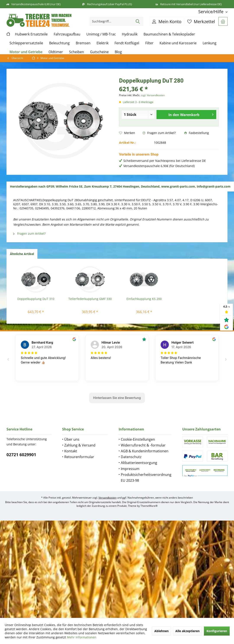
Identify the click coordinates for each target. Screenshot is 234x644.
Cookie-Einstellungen (138, 439)
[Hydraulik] (130, 34)
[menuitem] (211, 12)
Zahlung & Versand (80, 445)
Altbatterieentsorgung (139, 463)
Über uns (72, 439)
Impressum (130, 469)
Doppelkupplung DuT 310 (36, 299)
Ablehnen (161, 631)
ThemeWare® (149, 506)
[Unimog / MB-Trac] (101, 34)
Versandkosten (107, 498)
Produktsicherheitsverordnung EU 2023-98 (146, 477)
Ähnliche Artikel (22, 254)
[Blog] (118, 52)
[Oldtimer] (56, 52)
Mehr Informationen (82, 637)
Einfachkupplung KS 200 (144, 299)
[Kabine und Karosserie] (178, 43)
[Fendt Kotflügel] (127, 43)
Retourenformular (79, 457)
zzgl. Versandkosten (153, 95)
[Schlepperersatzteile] (26, 43)
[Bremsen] (83, 43)
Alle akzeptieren (187, 631)
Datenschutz (131, 457)
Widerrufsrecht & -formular (143, 445)
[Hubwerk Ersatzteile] (31, 34)
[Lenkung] (210, 43)
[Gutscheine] (99, 52)
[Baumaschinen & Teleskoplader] (169, 34)
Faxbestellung (197, 133)
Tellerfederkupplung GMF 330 (90, 299)
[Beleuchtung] (59, 43)
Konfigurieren (217, 631)
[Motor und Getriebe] (26, 52)
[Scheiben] (77, 52)
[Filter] (149, 43)
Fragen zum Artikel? (159, 133)
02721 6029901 (21, 455)
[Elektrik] (102, 43)
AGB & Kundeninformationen (145, 451)
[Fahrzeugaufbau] (67, 34)
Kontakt (71, 451)
